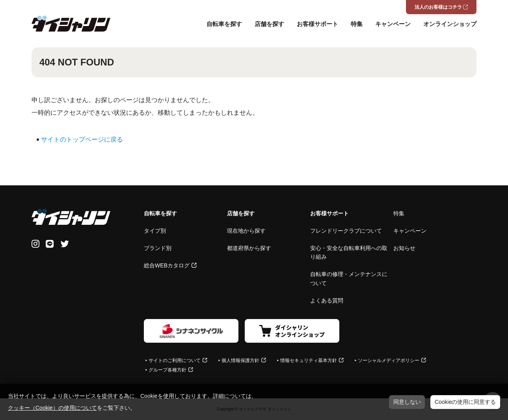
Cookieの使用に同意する (465, 402)
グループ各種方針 (167, 370)
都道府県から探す (249, 248)
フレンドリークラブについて (346, 231)
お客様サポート (317, 24)
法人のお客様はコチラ (438, 7)
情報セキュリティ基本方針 (309, 360)
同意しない (407, 402)
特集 (357, 24)
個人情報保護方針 (240, 360)
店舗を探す (269, 24)
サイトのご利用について (175, 360)
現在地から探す (246, 231)
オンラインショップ (450, 24)
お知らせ (404, 248)
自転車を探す (224, 24)
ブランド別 (158, 248)
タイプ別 (155, 231)
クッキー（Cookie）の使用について (52, 408)
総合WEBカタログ (167, 265)
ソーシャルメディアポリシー (389, 360)
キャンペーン (393, 24)
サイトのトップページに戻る (82, 139)
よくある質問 (327, 301)
